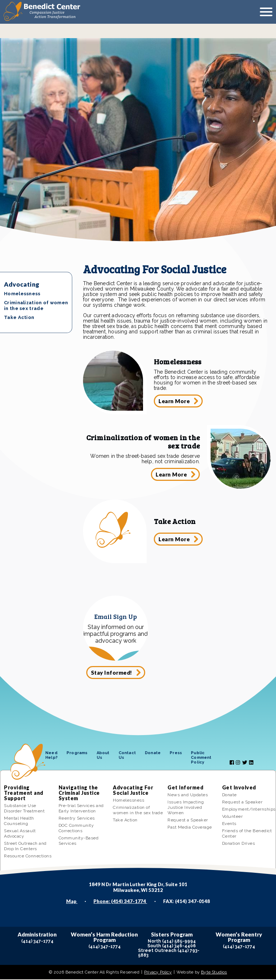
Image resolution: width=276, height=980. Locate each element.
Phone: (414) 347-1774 (120, 902)
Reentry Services (77, 819)
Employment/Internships (247, 810)
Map (72, 902)
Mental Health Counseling (19, 822)
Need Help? (51, 756)
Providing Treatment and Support (24, 794)
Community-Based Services (79, 841)
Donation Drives (239, 844)
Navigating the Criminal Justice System (79, 794)
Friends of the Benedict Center (247, 834)
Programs (77, 754)
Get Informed (185, 788)
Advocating (22, 284)
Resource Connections (28, 857)
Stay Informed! (112, 673)
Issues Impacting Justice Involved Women (186, 808)
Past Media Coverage (190, 828)
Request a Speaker (188, 821)
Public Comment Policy (201, 758)
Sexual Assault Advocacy (20, 834)
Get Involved (239, 788)
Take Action (19, 317)
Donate (153, 754)
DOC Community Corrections (76, 829)
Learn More (174, 401)
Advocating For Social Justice (133, 791)
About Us (103, 756)
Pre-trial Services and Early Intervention (81, 809)
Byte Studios (214, 973)
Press (176, 754)
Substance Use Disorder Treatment (24, 809)
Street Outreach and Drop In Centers (25, 847)
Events (229, 824)
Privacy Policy (158, 973)
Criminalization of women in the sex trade (36, 306)
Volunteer (233, 817)
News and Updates (188, 796)
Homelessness (22, 294)
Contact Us (127, 756)
